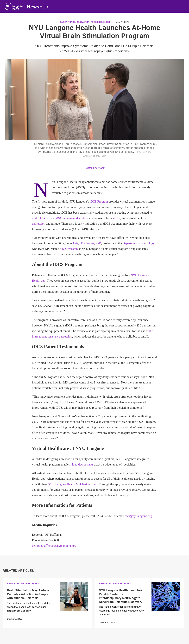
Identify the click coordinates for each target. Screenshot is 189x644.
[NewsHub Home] (38, 7)
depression (39, 224)
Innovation (83, 22)
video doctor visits (82, 464)
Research (13, 583)
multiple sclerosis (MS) (46, 218)
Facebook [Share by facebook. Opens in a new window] (99, 168)
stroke (116, 218)
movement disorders (75, 218)
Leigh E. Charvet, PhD (87, 243)
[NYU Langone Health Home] (14, 7)
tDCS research (69, 249)
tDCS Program (99, 201)
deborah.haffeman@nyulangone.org (54, 546)
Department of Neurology (138, 243)
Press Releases (100, 22)
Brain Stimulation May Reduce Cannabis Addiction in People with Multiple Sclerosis (28, 594)
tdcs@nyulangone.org (138, 516)
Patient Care (68, 22)
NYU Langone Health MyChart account (73, 484)
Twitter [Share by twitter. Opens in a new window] (88, 168)
